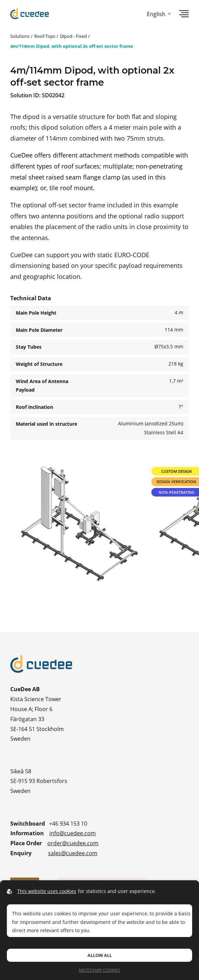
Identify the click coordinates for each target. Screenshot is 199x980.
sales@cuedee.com (73, 853)
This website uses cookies (47, 891)
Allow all (100, 955)
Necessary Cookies (99, 970)
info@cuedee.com (73, 833)
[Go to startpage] (30, 14)
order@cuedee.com (73, 843)
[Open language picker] (157, 14)
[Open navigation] (184, 14)
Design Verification (176, 482)
